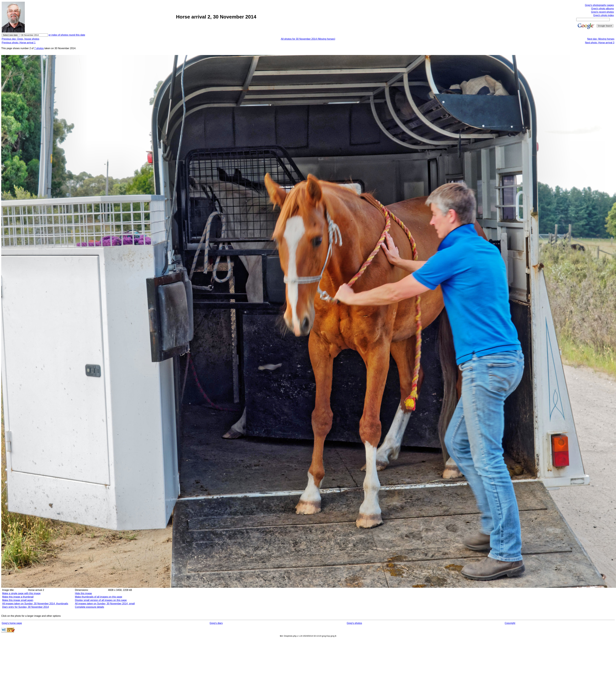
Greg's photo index (604, 15)
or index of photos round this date (67, 35)
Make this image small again (18, 600)
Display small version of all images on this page (101, 600)
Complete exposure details (89, 607)
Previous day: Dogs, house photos (20, 39)
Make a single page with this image (21, 593)
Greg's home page (12, 623)
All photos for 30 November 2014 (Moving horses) (308, 39)
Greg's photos (354, 623)
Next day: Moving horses (601, 39)
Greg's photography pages (599, 5)
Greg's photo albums (603, 9)
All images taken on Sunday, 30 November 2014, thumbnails (35, 604)
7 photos (39, 48)
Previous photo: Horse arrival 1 (19, 43)
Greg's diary (216, 623)
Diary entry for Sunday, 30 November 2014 (25, 607)
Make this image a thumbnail (18, 597)
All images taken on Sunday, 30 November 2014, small (105, 604)
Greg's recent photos (602, 12)
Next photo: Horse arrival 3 (600, 43)
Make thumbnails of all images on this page (98, 597)
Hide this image (83, 593)
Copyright (510, 623)
